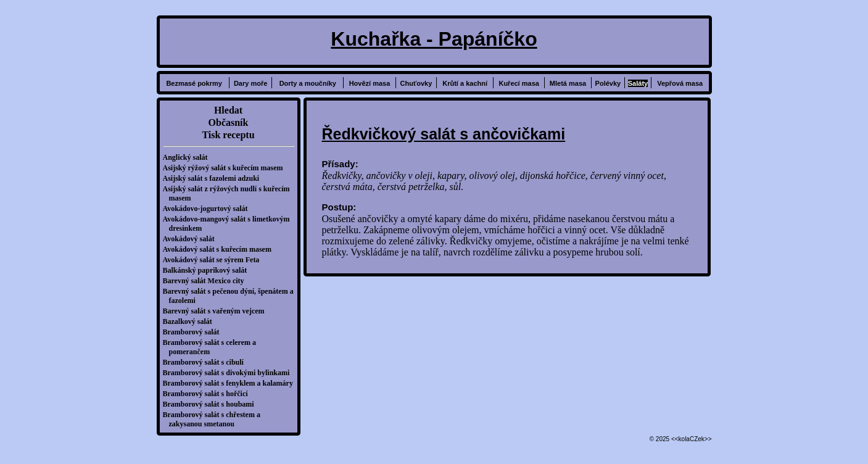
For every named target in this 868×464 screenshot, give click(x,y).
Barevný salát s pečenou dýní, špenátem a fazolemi (231, 296)
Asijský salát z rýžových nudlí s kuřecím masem (229, 193)
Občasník (229, 122)
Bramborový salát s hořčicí (209, 394)
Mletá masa (568, 83)
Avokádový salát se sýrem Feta (214, 260)
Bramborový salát (194, 332)
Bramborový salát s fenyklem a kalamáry (231, 383)
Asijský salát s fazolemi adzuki (214, 178)
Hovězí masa (370, 83)
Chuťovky (416, 83)
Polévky (608, 83)
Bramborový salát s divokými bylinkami (229, 373)
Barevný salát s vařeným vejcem (217, 311)
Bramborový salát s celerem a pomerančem (213, 347)
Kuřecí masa (519, 83)
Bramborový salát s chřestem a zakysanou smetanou (215, 419)
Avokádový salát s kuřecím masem (220, 249)
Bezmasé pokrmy (194, 83)
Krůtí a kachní (465, 83)
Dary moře (250, 83)
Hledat (228, 110)
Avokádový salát (192, 239)
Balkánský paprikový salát (208, 270)
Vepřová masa (680, 83)
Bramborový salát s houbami (212, 404)
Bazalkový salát (191, 321)
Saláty (638, 83)
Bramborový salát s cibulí (206, 362)
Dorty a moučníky (308, 83)
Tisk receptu (228, 135)
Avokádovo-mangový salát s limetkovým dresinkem (229, 224)
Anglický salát (188, 157)
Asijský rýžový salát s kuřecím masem (226, 168)
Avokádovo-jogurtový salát (209, 209)
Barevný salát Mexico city (207, 281)
